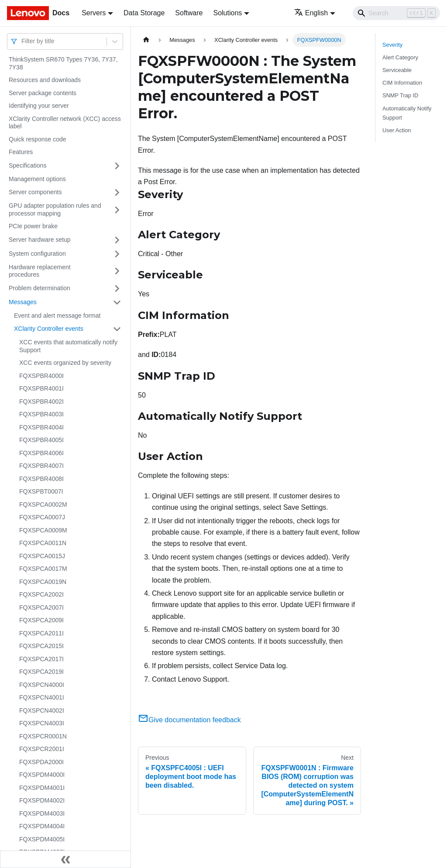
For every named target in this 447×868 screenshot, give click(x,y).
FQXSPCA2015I (41, 646)
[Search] (396, 13)
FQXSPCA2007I (41, 607)
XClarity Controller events (49, 329)
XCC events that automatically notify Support (68, 346)
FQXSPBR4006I (41, 453)
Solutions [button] (227, 13)
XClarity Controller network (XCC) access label (65, 123)
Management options (37, 179)
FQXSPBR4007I (41, 466)
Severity (392, 45)
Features (21, 152)
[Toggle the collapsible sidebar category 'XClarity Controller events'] (117, 329)
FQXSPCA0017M (43, 569)
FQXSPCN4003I (42, 723)
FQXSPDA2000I (41, 762)
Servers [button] (94, 13)
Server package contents (43, 93)
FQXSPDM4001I (42, 788)
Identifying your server (39, 106)
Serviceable (397, 70)
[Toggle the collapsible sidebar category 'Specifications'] (117, 166)
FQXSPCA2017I (41, 659)
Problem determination (40, 288)
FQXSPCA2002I (41, 594)
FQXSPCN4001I (42, 697)
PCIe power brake (33, 226)
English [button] (311, 13)
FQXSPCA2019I (41, 672)
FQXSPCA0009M (43, 530)
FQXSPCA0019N (43, 582)
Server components (35, 192)
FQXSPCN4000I (42, 685)
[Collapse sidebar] (65, 859)
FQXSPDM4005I (42, 839)
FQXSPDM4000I (42, 775)
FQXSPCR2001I (42, 749)
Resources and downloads (45, 80)
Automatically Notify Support (407, 113)
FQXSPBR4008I (41, 479)
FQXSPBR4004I (41, 427)
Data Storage (144, 13)
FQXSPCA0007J (42, 517)
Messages (23, 302)
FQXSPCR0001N (43, 736)
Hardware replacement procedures (40, 271)
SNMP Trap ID (400, 95)
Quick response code (38, 139)
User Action (397, 130)
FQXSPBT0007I (41, 491)
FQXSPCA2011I (41, 633)
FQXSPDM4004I (42, 826)
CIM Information (402, 83)
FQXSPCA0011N (43, 543)
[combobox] (22, 41)
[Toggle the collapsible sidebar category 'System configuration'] (117, 254)
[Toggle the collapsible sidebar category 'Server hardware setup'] (117, 240)
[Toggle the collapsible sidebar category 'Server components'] (117, 192)
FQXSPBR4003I (41, 414)
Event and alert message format (57, 316)
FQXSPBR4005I (41, 440)
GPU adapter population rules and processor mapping (55, 209)
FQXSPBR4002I (41, 401)
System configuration (37, 254)
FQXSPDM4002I (42, 800)
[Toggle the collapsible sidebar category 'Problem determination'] (117, 288)
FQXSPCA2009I (41, 620)
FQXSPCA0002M (43, 504)
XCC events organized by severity (65, 363)
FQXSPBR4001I (41, 388)
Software (189, 13)
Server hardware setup (40, 240)
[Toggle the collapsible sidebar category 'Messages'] (117, 302)
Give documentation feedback (189, 720)
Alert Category (400, 57)
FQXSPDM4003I (42, 813)
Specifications (28, 165)
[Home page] (146, 40)
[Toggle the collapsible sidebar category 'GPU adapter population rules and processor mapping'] (117, 210)
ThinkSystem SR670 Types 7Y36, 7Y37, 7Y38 (63, 63)
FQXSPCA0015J (42, 556)
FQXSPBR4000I (41, 376)
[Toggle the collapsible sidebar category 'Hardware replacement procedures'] (117, 271)
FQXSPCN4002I (42, 710)
